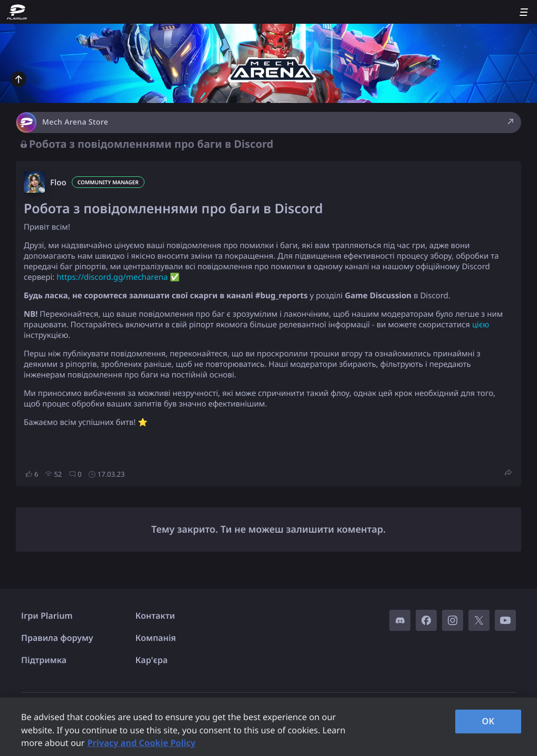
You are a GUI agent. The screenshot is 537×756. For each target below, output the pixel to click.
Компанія (156, 638)
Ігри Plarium (47, 616)
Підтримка (44, 660)
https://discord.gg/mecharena (112, 277)
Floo (58, 183)
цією (481, 325)
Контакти (155, 616)
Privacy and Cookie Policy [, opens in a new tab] (141, 743)
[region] (268, 727)
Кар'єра (152, 660)
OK (488, 721)
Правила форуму (57, 638)
